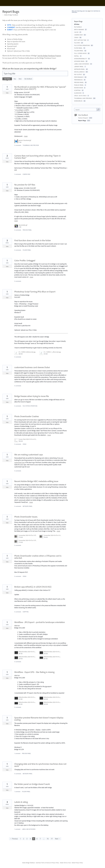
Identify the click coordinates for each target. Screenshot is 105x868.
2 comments (18, 174)
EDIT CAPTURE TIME (80, 40)
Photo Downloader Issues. (26, 517)
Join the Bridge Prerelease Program (49, 56)
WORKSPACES (78, 101)
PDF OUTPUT (78, 74)
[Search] (98, 109)
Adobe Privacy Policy (77, 863)
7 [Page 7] (40, 839)
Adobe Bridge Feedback (28, 863)
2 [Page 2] (24, 839)
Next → (58, 839)
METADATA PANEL (28, 506)
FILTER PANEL (78, 48)
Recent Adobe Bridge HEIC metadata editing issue (36, 481)
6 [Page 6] (37, 839)
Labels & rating (21, 802)
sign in (90, 11)
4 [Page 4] (30, 839)
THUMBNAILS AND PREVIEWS (31, 145)
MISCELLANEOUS (79, 72)
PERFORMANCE (79, 77)
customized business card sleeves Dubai (32, 367)
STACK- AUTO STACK (80, 96)
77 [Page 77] (52, 839)
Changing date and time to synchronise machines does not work (40, 765)
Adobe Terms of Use (65, 863)
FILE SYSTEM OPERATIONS (30, 406)
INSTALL (77, 56)
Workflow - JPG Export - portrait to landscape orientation (40, 622)
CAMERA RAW (26, 174)
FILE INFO (77, 43)
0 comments (18, 145)
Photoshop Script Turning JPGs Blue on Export (35, 292)
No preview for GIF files (25, 185)
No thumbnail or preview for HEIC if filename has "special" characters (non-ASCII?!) (40, 88)
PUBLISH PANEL (79, 85)
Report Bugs (82, 120)
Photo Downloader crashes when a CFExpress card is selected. (38, 557)
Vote (7, 93)
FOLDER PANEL (27, 250)
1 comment (17, 753)
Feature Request (83, 118)
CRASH (24, 444)
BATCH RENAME (79, 30)
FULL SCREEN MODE (80, 53)
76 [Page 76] (48, 839)
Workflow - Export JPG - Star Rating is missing (34, 672)
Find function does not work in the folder (33, 240)
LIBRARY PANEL (79, 67)
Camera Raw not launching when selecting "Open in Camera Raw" (38, 157)
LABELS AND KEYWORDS (29, 829)
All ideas (77, 24)
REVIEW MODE (79, 88)
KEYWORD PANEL (79, 61)
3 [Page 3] (27, 839)
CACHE (76, 32)
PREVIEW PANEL (27, 230)
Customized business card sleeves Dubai (27, 375)
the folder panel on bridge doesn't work (32, 784)
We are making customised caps (29, 455)
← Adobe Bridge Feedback (10, 15)
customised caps (19, 462)
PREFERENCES (78, 80)
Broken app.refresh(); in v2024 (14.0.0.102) (33, 587)
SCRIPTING (26, 612)
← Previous (14, 839)
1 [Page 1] (20, 839)
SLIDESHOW (78, 93)
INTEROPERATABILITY (81, 59)
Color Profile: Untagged (25, 260)
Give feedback (83, 115)
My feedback (28, 79)
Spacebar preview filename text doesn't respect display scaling (39, 719)
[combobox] (86, 110)
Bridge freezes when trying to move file (32, 396)
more (26, 136)
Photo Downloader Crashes (27, 416)
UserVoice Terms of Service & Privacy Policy (47, 863)
